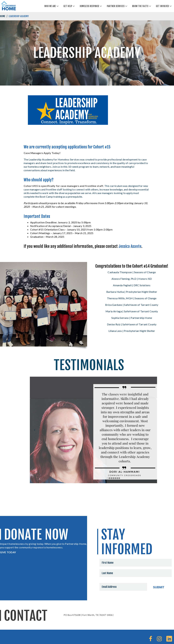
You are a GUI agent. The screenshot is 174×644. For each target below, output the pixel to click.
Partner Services (116, 6)
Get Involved (162, 6)
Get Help (68, 6)
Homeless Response (89, 6)
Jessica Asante (130, 246)
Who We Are (50, 6)
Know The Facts (140, 6)
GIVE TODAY (8, 552)
